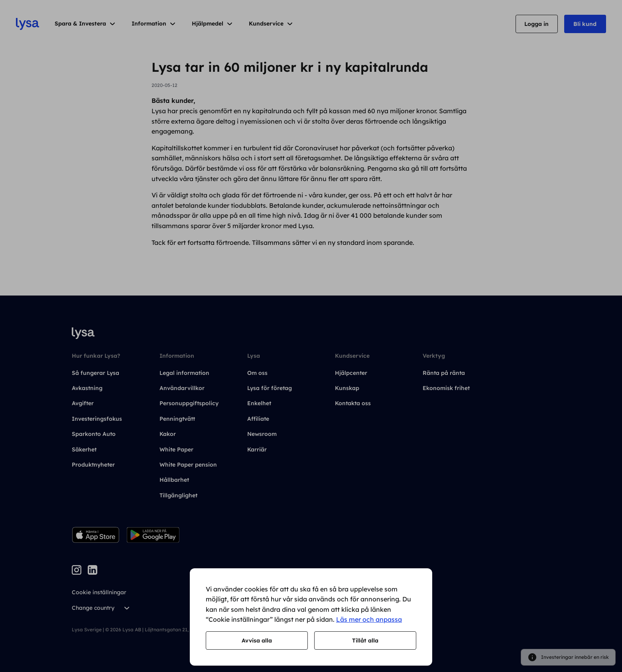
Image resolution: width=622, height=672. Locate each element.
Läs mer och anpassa (369, 619)
